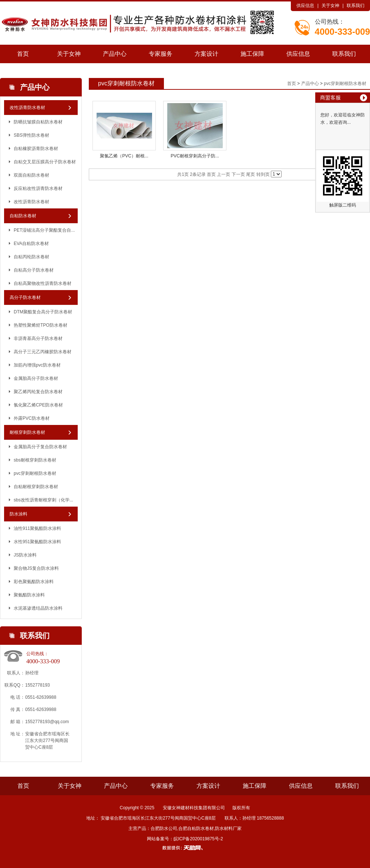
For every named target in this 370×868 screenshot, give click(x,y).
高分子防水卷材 (25, 297)
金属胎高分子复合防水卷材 (40, 447)
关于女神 (330, 6)
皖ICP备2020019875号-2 (198, 839)
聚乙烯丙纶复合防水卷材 (38, 392)
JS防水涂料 (25, 555)
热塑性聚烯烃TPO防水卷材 (41, 325)
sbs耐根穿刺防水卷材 (35, 460)
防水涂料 (18, 514)
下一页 (238, 174)
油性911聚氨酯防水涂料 (37, 528)
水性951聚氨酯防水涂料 (37, 542)
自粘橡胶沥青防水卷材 (36, 149)
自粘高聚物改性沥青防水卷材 (43, 283)
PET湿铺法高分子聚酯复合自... (44, 230)
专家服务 (161, 54)
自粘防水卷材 (23, 216)
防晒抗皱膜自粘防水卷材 (38, 122)
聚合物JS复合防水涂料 (36, 568)
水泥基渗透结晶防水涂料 (38, 608)
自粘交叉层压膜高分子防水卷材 (45, 162)
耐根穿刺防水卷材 (27, 432)
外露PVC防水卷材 (32, 418)
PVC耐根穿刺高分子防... (195, 156)
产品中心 (115, 54)
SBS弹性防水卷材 (31, 135)
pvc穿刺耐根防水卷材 (35, 473)
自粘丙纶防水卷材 (31, 257)
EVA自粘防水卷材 (31, 244)
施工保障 (252, 54)
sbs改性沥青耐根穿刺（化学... (43, 500)
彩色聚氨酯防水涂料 (34, 582)
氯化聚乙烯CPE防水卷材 (38, 405)
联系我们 (356, 6)
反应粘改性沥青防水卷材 (38, 188)
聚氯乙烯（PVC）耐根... (124, 156)
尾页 (250, 174)
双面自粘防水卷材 (31, 175)
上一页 (223, 174)
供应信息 (305, 6)
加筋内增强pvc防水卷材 (37, 365)
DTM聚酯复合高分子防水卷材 (43, 312)
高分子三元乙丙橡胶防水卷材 (43, 352)
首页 (23, 54)
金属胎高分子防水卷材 (36, 378)
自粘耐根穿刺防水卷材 (36, 487)
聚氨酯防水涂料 (29, 595)
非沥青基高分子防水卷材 (38, 338)
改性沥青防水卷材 (27, 108)
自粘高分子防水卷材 (34, 270)
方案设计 (206, 54)
